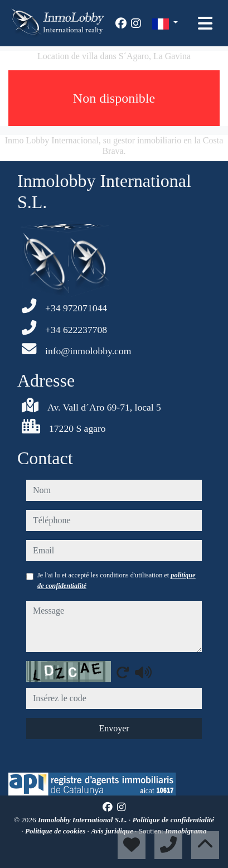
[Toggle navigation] (205, 23)
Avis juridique (113, 831)
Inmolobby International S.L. (83, 820)
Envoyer (114, 728)
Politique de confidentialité (174, 820)
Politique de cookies (56, 831)
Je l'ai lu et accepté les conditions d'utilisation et (117, 580)
